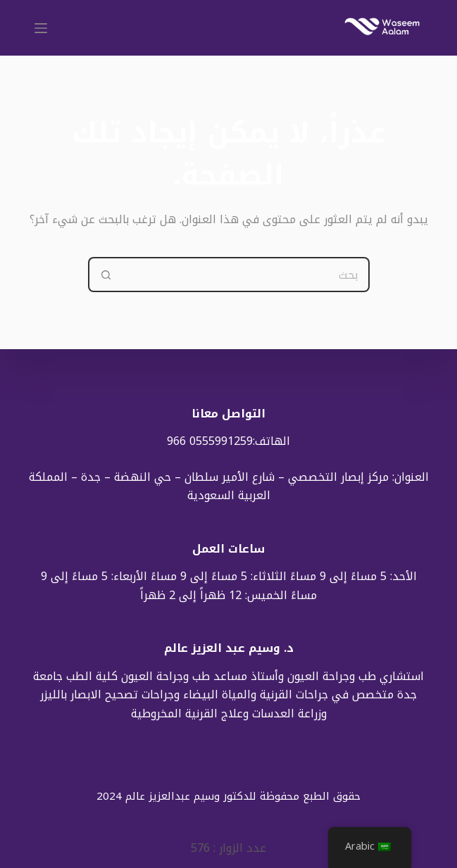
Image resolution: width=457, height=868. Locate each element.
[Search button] (106, 275)
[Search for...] (246, 275)
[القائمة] (41, 28)
